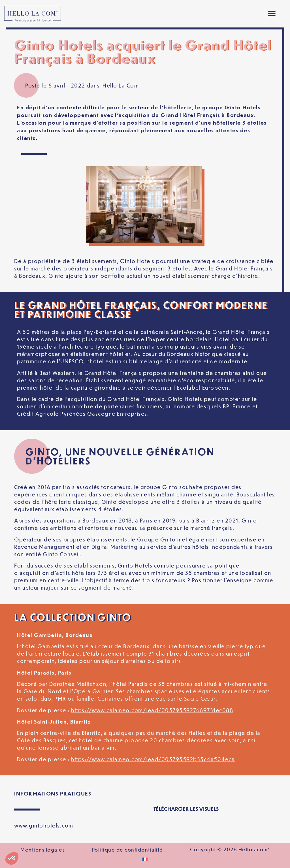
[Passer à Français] (145, 859)
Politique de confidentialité (128, 850)
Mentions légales (43, 850)
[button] (272, 14)
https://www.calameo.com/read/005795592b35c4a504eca (153, 759)
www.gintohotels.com (44, 825)
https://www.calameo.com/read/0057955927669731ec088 (152, 710)
